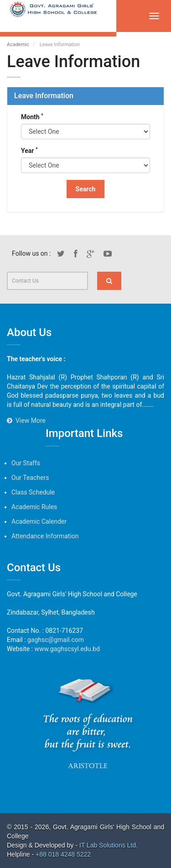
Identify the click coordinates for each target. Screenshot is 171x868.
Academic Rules (34, 507)
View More (26, 421)
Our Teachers (30, 478)
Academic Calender (39, 521)
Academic (18, 45)
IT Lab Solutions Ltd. (109, 845)
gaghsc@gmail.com (56, 640)
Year (29, 150)
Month (32, 116)
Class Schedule (33, 492)
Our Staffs (26, 463)
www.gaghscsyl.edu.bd (67, 649)
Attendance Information (45, 536)
